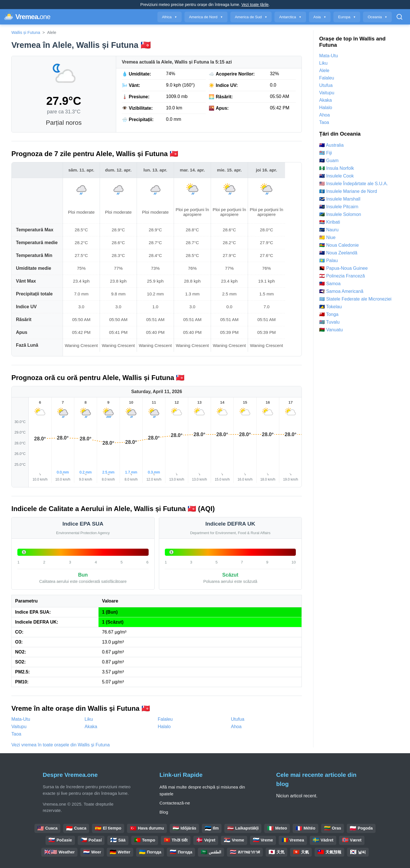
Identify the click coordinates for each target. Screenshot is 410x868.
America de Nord (206, 17)
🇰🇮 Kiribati (330, 222)
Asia (320, 17)
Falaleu (165, 719)
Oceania (377, 17)
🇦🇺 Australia (331, 145)
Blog (164, 812)
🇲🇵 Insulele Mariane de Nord (348, 191)
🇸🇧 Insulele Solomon (340, 214)
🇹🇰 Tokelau (330, 307)
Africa (170, 17)
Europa (347, 17)
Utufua (238, 719)
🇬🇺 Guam (329, 161)
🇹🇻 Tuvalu (329, 322)
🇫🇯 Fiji (326, 153)
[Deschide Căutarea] (399, 17)
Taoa (16, 734)
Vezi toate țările (255, 5)
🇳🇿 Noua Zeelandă (338, 253)
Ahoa (236, 727)
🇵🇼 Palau (328, 261)
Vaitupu (19, 727)
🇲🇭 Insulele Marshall (340, 199)
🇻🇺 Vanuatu (331, 330)
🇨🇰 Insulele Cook (336, 176)
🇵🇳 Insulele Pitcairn (339, 207)
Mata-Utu (21, 719)
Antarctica (290, 17)
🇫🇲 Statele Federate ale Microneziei (355, 299)
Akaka (91, 727)
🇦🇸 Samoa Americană (341, 291)
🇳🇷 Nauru (329, 230)
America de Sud (251, 17)
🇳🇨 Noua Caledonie (339, 245)
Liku (89, 719)
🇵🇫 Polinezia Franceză (342, 276)
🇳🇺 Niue (327, 237)
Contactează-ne (175, 803)
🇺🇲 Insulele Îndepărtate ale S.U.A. (353, 184)
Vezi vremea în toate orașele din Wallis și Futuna (61, 745)
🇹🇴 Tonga (329, 314)
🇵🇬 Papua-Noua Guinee (343, 268)
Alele (324, 71)
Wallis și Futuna (26, 32)
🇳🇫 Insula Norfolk (337, 168)
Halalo (164, 727)
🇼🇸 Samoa (330, 284)
